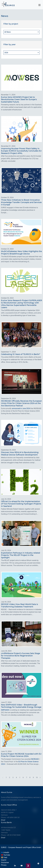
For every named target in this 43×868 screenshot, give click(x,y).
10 (37, 777)
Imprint (4, 860)
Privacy (4, 865)
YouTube (6, 855)
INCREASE (35, 759)
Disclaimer (5, 863)
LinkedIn (5, 852)
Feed (4, 857)
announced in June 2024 (21, 408)
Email (3, 820)
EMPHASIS (5, 710)
